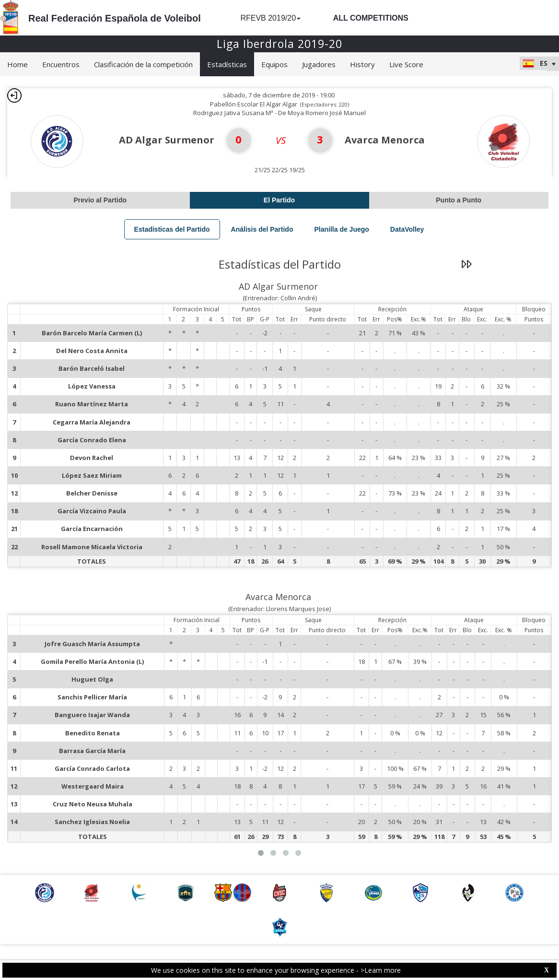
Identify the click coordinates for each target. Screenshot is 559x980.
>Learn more (381, 970)
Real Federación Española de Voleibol (115, 18)
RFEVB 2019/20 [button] (270, 18)
